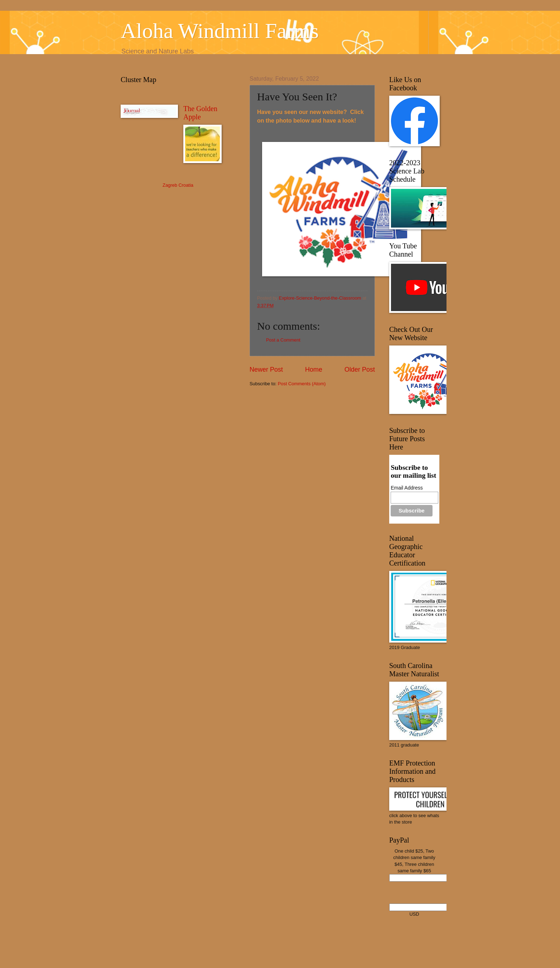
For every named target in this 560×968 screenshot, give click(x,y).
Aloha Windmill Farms (220, 31)
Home (314, 369)
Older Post (360, 369)
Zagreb (170, 185)
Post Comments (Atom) (302, 384)
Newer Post (266, 369)
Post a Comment (283, 340)
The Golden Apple (200, 113)
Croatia (186, 185)
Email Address (407, 488)
